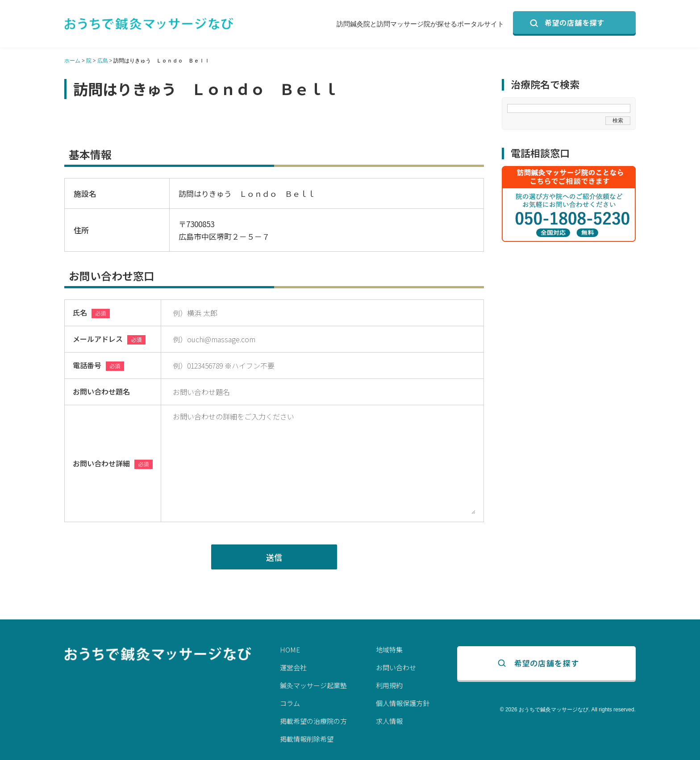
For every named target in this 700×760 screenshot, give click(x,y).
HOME (290, 650)
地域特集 (389, 650)
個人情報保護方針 (403, 703)
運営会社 (293, 667)
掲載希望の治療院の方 (313, 721)
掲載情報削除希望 (307, 739)
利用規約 (389, 685)
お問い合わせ (396, 667)
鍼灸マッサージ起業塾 (313, 685)
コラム (290, 703)
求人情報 (389, 721)
